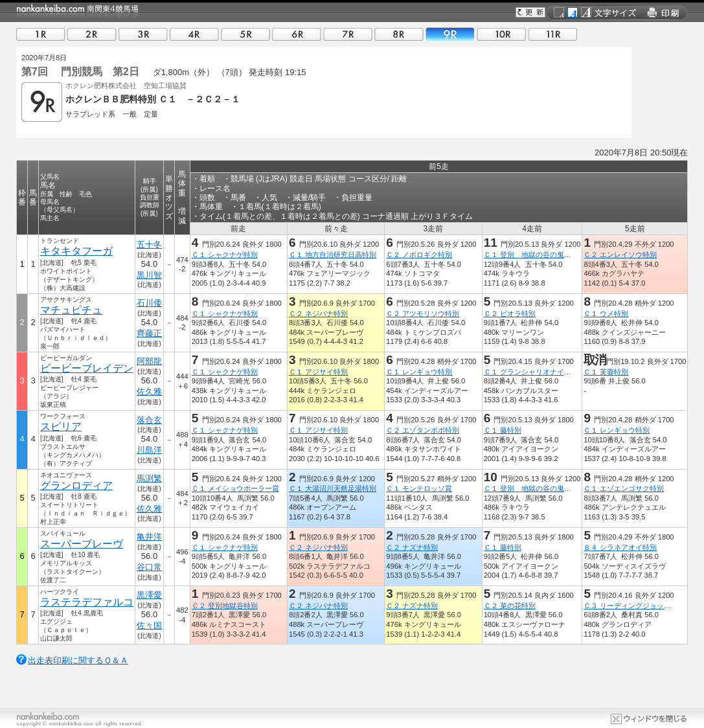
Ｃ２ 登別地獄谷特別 (225, 606)
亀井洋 (149, 537)
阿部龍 (149, 361)
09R (450, 34)
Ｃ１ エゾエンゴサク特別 (624, 488)
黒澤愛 (149, 595)
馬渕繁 (149, 478)
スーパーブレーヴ (82, 544)
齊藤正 (149, 333)
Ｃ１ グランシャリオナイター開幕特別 (545, 372)
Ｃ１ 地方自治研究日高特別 (333, 255)
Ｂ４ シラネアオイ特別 (620, 547)
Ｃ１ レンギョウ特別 (419, 372)
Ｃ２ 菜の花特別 (510, 606)
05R (245, 34)
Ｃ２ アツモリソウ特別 (423, 313)
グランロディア (76, 485)
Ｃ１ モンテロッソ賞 (419, 488)
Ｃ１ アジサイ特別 (318, 372)
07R (348, 34)
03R (143, 34)
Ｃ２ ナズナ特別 (412, 547)
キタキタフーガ (76, 251)
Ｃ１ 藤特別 (503, 430)
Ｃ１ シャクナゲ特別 (225, 255)
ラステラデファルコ (87, 602)
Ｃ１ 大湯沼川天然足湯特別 (333, 488)
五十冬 (149, 245)
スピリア (61, 427)
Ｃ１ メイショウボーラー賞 (235, 488)
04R (194, 34)
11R (552, 34)
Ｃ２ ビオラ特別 (510, 313)
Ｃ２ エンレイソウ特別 (620, 255)
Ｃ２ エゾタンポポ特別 (423, 430)
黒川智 (149, 275)
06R (297, 34)
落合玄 (149, 420)
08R (399, 34)
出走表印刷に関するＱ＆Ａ (78, 660)
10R (501, 34)
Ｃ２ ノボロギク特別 (419, 255)
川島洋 (149, 450)
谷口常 (149, 567)
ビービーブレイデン (87, 368)
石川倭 (149, 303)
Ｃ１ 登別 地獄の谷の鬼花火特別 (538, 255)
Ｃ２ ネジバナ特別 (318, 313)
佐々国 (149, 625)
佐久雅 (149, 392)
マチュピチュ (71, 310)
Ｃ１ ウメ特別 (606, 313)
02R (92, 34)
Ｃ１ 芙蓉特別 (606, 372)
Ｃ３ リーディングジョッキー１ (634, 606)
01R (41, 34)
